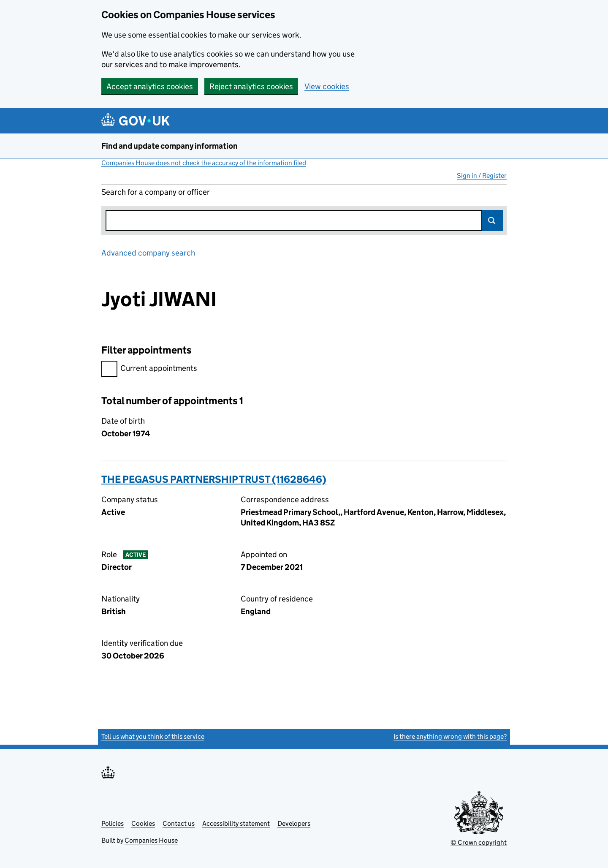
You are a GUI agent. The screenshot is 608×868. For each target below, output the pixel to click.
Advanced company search (148, 253)
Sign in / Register (482, 176)
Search (492, 220)
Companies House (151, 840)
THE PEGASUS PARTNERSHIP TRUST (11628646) (214, 479)
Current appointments (149, 369)
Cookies (143, 823)
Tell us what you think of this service (153, 736)
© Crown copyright (479, 842)
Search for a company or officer (156, 192)
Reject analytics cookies (251, 86)
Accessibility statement (236, 823)
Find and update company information (170, 146)
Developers (294, 823)
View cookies (327, 86)
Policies (113, 823)
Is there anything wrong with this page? (450, 736)
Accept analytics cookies (150, 86)
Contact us (179, 823)
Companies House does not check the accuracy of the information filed (204, 163)
